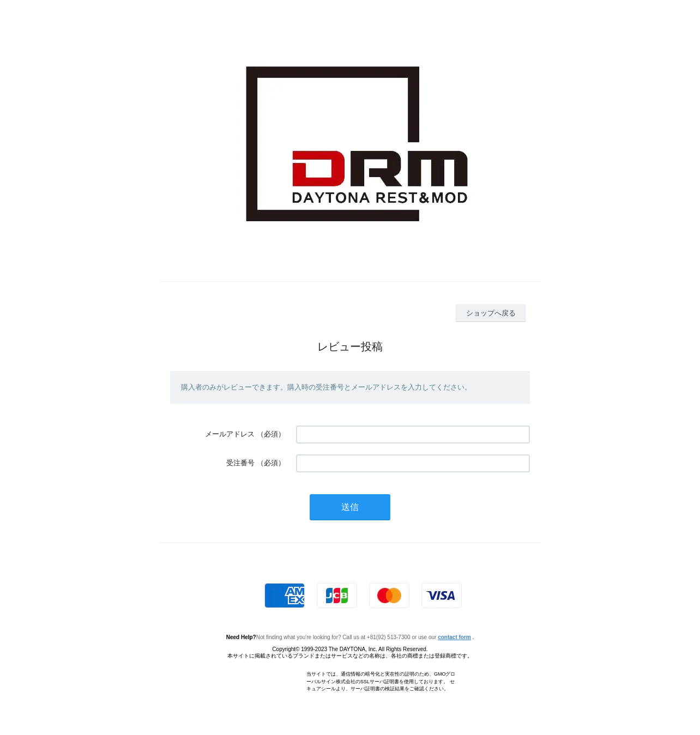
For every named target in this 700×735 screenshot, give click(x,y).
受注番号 (240, 463)
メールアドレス (230, 434)
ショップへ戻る (491, 313)
